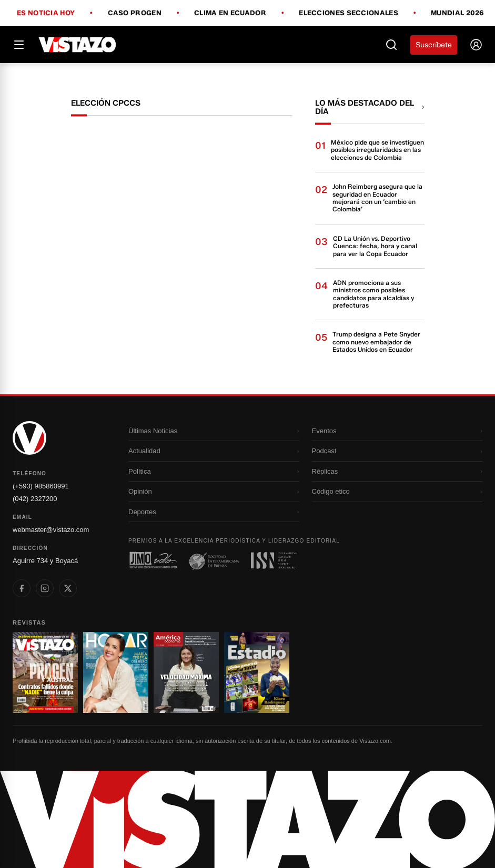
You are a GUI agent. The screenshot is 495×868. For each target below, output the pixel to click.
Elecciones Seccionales (348, 13)
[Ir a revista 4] (257, 672)
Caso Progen (135, 13)
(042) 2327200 (35, 499)
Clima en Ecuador (230, 13)
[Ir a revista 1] (45, 672)
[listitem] (22, 588)
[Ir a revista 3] (186, 672)
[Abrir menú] (19, 45)
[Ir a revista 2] (116, 672)
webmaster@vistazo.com (51, 530)
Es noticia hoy (46, 13)
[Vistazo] (78, 45)
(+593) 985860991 (41, 486)
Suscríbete (434, 45)
